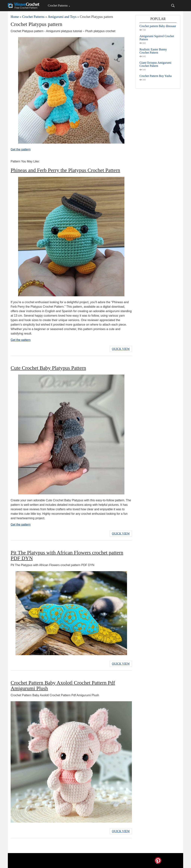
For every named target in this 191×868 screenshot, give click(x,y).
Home (15, 17)
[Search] (173, 6)
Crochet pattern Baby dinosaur (158, 26)
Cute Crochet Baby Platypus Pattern (48, 368)
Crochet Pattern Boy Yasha (156, 76)
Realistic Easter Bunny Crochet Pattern (153, 51)
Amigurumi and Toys (62, 17)
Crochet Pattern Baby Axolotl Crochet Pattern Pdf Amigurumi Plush (63, 685)
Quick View (121, 349)
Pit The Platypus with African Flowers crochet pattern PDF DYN (67, 555)
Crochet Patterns (58, 6)
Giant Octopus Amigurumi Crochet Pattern (155, 64)
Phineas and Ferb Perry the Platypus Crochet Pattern (65, 170)
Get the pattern (21, 149)
